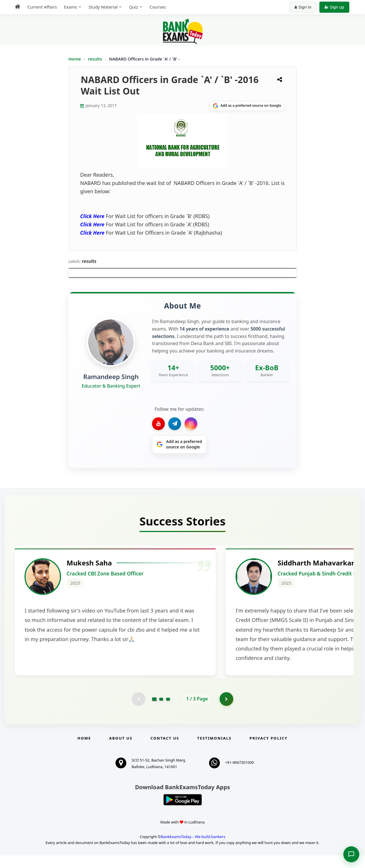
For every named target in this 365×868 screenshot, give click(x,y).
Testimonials (214, 751)
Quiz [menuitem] (133, 7)
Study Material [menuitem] (103, 7)
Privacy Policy (268, 751)
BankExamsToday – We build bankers (193, 849)
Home (75, 59)
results (96, 59)
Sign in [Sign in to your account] (303, 7)
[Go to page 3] (168, 711)
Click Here (92, 216)
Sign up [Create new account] (334, 7)
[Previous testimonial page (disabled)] (138, 711)
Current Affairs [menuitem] (42, 7)
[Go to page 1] (154, 711)
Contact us (165, 751)
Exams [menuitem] (70, 7)
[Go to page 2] (161, 711)
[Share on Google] (247, 106)
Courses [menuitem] (158, 7)
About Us (121, 751)
